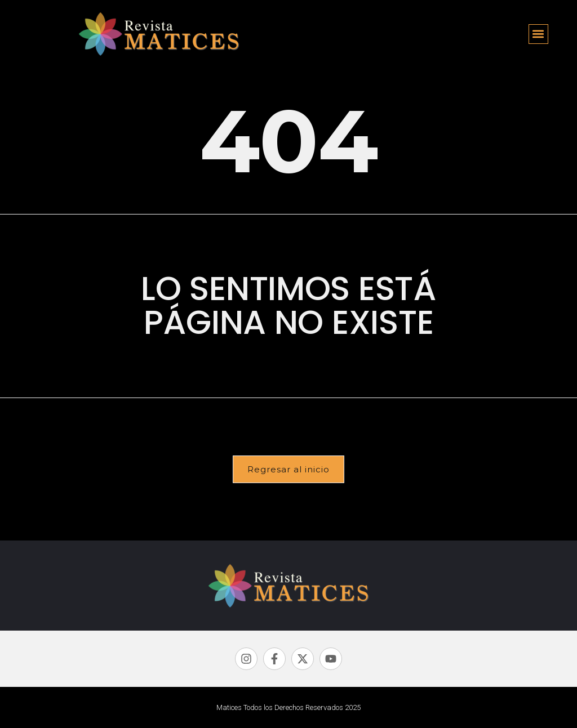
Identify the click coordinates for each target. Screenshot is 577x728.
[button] (538, 34)
